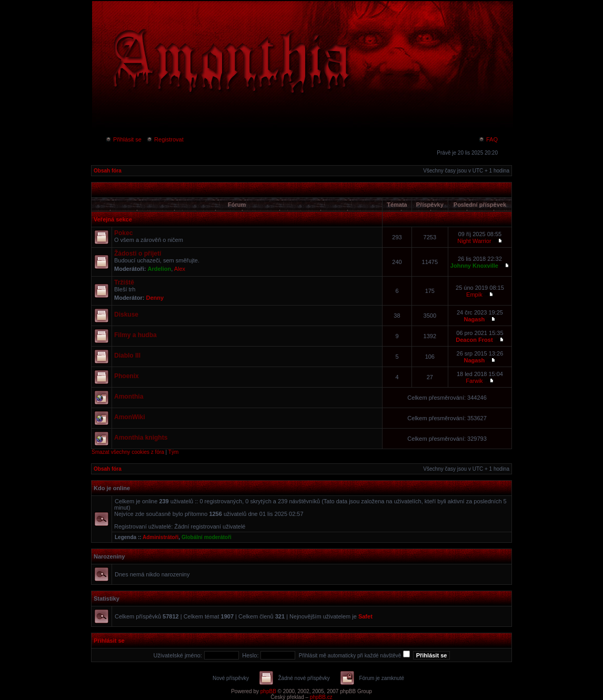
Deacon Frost (474, 340)
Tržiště (124, 282)
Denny (155, 298)
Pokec (123, 233)
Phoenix (127, 376)
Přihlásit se (123, 139)
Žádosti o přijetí (138, 253)
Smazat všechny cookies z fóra (128, 452)
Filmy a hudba (135, 335)
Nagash (475, 319)
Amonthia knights (141, 438)
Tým (173, 452)
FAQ (488, 139)
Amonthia (129, 397)
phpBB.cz (321, 697)
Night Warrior (474, 241)
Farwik (474, 381)
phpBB (268, 691)
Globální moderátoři (207, 537)
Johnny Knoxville (474, 266)
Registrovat (165, 139)
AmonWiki (130, 417)
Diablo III (127, 356)
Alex (180, 269)
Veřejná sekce (113, 219)
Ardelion (160, 269)
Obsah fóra (108, 171)
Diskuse (126, 315)
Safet (365, 616)
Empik (474, 295)
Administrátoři (160, 537)
